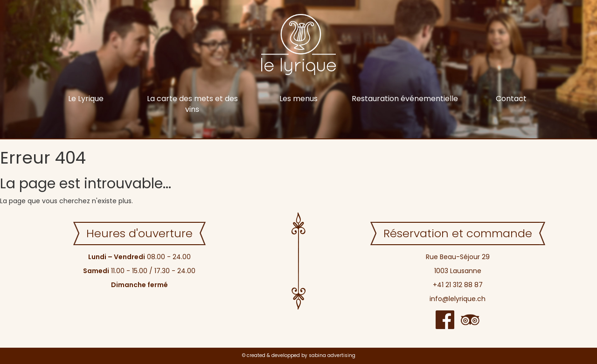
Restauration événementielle (405, 99)
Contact (511, 99)
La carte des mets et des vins (192, 104)
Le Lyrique (86, 99)
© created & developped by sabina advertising (299, 355)
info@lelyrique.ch (458, 299)
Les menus (298, 99)
